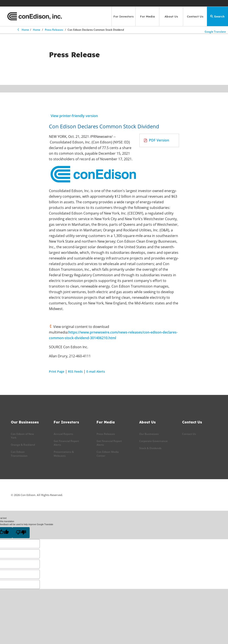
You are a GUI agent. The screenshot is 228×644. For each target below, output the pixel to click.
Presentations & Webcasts (64, 454)
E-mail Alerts (96, 371)
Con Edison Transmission (19, 454)
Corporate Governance (153, 441)
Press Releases (54, 30)
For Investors (124, 16)
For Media (147, 16)
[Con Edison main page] (35, 16)
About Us (171, 16)
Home (23, 30)
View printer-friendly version (74, 116)
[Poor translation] (21, 533)
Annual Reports (63, 434)
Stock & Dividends (150, 448)
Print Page (57, 371)
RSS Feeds (75, 371)
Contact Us (195, 16)
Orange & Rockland (23, 445)
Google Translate (215, 31)
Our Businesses (149, 434)
